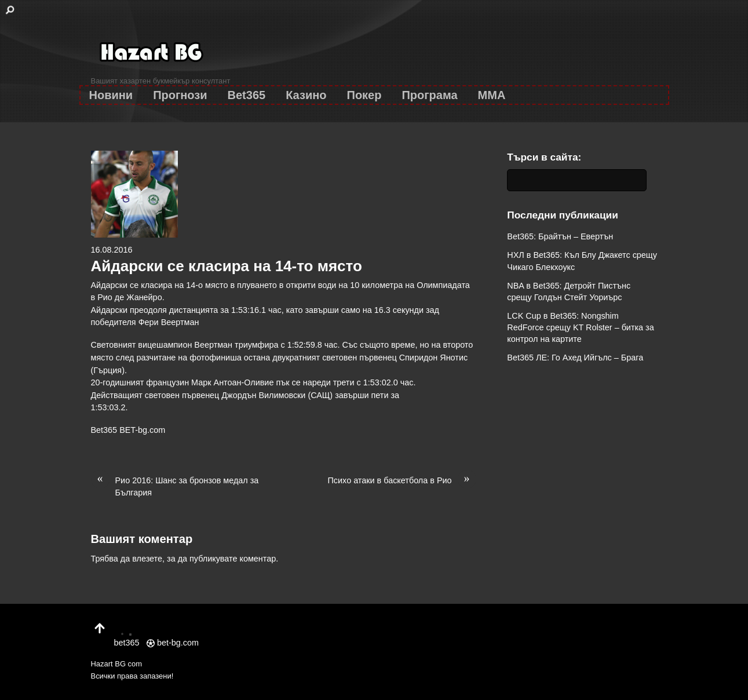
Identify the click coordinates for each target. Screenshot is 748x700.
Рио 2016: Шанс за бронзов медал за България (175, 486)
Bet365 (247, 95)
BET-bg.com (142, 430)
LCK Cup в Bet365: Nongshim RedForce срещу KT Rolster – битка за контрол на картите (580, 327)
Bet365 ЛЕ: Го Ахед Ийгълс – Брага (575, 358)
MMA (492, 95)
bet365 (127, 636)
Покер (364, 95)
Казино (306, 95)
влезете (147, 559)
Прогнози (180, 95)
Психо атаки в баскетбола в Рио (402, 481)
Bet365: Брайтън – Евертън (560, 236)
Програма (429, 95)
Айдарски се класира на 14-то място (227, 266)
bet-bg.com (173, 643)
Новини (111, 95)
